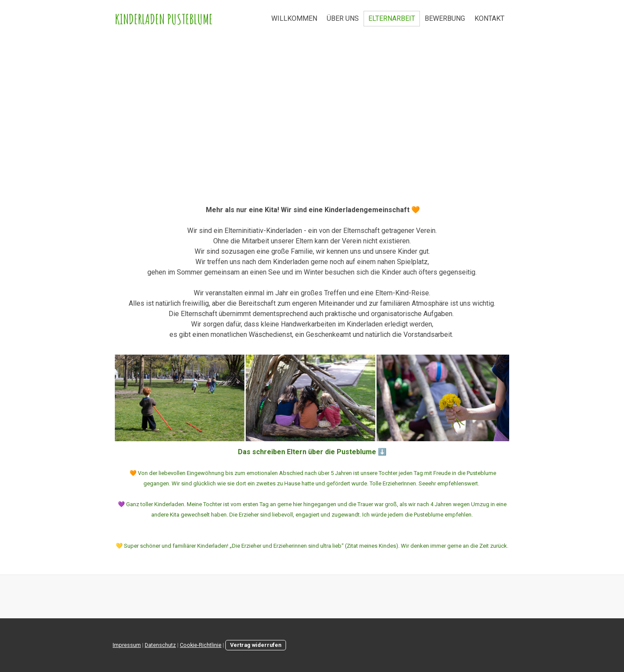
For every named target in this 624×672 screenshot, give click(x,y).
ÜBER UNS (343, 18)
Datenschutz (160, 645)
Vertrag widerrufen (256, 645)
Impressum (127, 645)
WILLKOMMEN (294, 18)
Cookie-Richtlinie (201, 645)
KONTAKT (489, 18)
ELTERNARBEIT (392, 18)
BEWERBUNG (445, 18)
